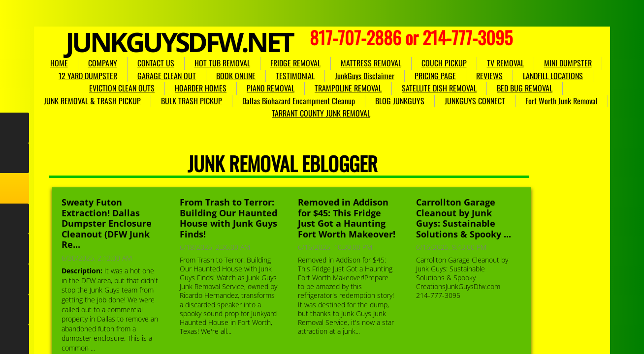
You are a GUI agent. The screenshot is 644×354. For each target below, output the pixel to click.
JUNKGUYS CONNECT (475, 101)
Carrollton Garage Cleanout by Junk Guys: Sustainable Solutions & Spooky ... (464, 218)
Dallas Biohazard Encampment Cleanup (299, 101)
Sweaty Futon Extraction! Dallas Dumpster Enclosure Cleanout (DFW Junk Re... (107, 223)
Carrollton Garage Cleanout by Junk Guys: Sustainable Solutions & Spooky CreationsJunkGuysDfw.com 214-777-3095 (462, 278)
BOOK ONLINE (236, 76)
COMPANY (103, 63)
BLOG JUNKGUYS (400, 101)
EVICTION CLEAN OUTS (122, 88)
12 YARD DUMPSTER (88, 76)
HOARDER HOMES (201, 88)
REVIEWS (489, 76)
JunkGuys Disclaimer (365, 76)
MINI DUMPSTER (568, 63)
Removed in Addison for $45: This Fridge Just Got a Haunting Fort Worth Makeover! (347, 218)
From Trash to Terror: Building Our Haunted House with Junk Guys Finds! (228, 218)
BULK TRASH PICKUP (192, 101)
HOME (59, 63)
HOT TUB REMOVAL (222, 63)
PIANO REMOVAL (271, 88)
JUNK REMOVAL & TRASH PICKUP (92, 101)
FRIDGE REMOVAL (295, 63)
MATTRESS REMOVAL (371, 63)
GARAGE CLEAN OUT (167, 76)
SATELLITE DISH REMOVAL (439, 88)
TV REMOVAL (505, 63)
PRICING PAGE (435, 76)
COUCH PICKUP (444, 63)
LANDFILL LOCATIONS (553, 76)
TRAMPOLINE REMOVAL (348, 88)
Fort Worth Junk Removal (562, 101)
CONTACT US (156, 63)
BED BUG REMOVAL (525, 88)
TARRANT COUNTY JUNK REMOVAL (321, 113)
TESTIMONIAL (295, 76)
